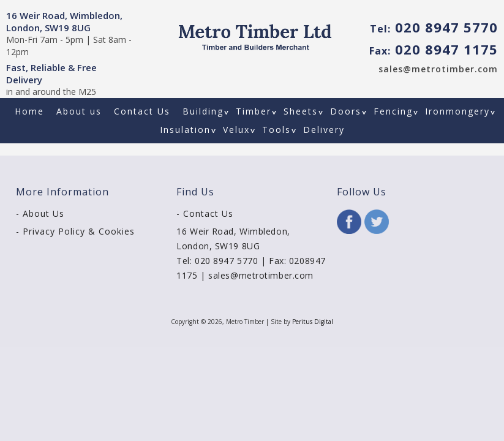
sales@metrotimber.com (438, 69)
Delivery (324, 130)
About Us (43, 213)
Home (29, 111)
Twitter (377, 222)
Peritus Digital (313, 322)
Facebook (349, 222)
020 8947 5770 (434, 27)
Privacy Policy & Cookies (79, 231)
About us (79, 111)
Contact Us (142, 111)
